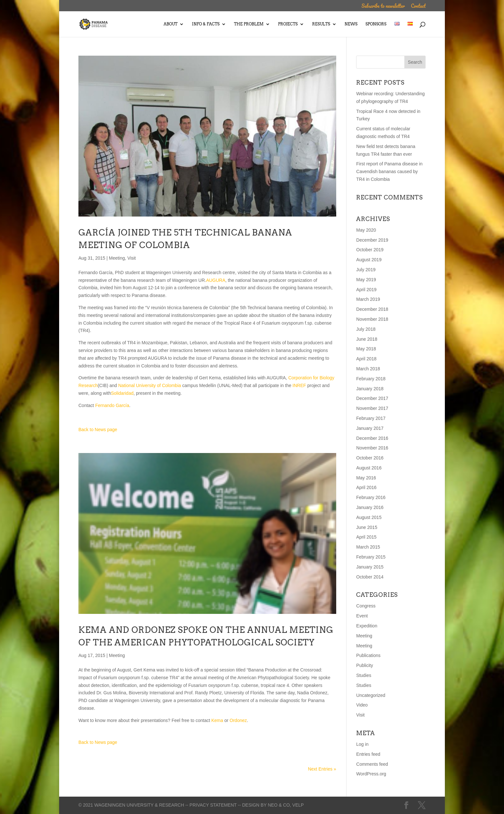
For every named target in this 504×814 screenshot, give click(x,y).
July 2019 (366, 270)
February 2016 (371, 497)
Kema (217, 720)
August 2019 (369, 260)
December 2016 (372, 438)
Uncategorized (371, 695)
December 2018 (372, 309)
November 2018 (372, 319)
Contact (418, 7)
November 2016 (372, 448)
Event (362, 616)
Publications (368, 655)
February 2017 (371, 418)
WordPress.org (371, 774)
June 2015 (367, 527)
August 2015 (369, 517)
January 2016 (370, 507)
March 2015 (368, 547)
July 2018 (366, 329)
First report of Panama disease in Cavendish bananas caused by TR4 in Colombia (389, 171)
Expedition (367, 626)
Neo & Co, (279, 805)
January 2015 (370, 567)
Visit (131, 258)
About (171, 24)
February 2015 (371, 557)
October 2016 (370, 458)
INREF (299, 385)
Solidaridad (122, 393)
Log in (362, 744)
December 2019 (372, 240)
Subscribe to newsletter (383, 7)
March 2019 (368, 299)
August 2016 (369, 468)
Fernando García (112, 405)
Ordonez (238, 720)
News (351, 24)
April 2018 (366, 359)
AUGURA (216, 280)
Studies (364, 675)
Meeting (117, 258)
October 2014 (370, 577)
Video (362, 705)
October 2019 (370, 250)
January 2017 (370, 428)
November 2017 (372, 408)
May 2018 (366, 349)
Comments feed (372, 764)
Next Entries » (322, 769)
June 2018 (367, 339)
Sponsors (376, 24)
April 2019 (366, 290)
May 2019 (366, 280)
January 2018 (370, 389)
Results (321, 24)
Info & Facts (206, 24)
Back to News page (98, 430)
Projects (288, 24)
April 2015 (366, 537)
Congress (366, 606)
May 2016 (366, 478)
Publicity (364, 665)
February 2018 (371, 379)
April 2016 (366, 487)
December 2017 (372, 398)
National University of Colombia (150, 385)
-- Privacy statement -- (213, 805)
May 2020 (366, 230)
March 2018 (368, 369)
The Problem (249, 24)
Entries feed (368, 754)
